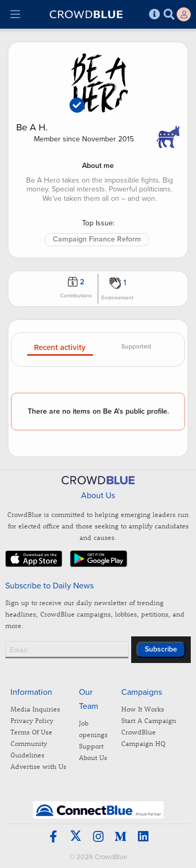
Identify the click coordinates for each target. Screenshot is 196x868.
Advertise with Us (38, 766)
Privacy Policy (32, 720)
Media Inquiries (35, 709)
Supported (136, 347)
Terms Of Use (31, 732)
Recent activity (60, 348)
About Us (93, 757)
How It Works (143, 709)
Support (91, 746)
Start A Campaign (149, 720)
